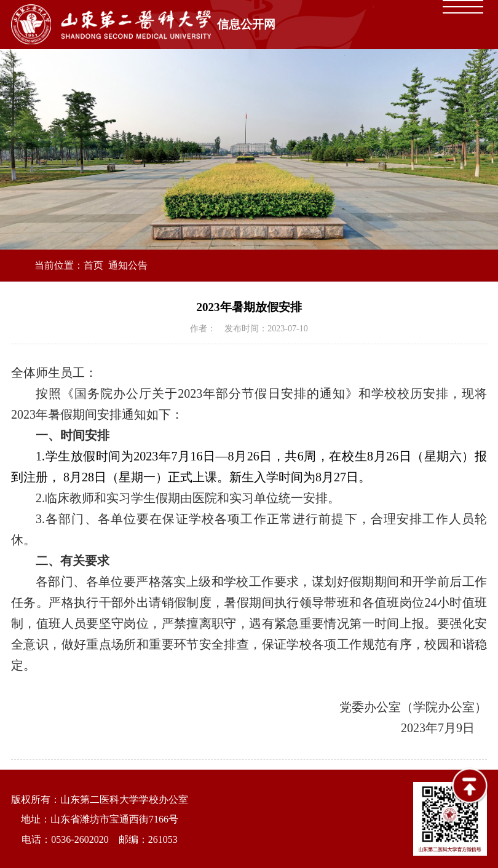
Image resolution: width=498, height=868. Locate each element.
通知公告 (128, 265)
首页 (93, 265)
